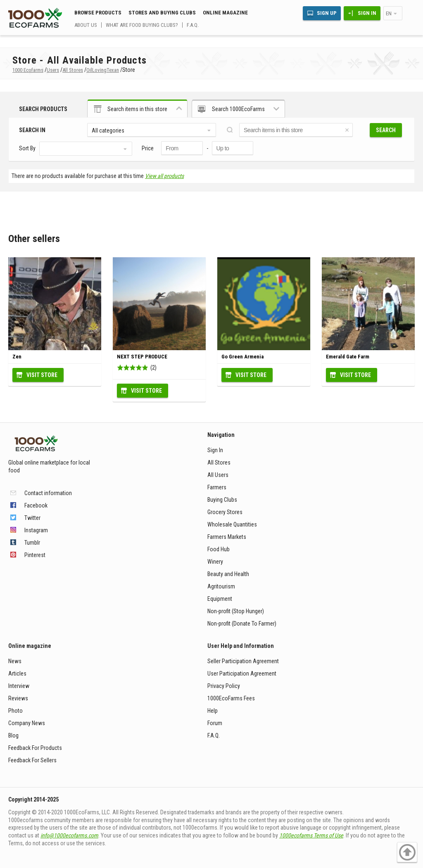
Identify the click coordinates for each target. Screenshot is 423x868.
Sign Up (327, 13)
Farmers (217, 487)
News (15, 661)
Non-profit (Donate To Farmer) (242, 624)
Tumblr (32, 543)
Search (386, 130)
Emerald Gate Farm (348, 357)
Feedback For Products (35, 748)
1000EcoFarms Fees (231, 698)
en (389, 13)
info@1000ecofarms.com (69, 835)
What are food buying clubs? (142, 25)
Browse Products (98, 13)
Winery (215, 562)
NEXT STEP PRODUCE (142, 357)
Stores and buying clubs (162, 13)
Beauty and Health (228, 574)
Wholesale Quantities (232, 524)
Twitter (32, 518)
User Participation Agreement (242, 674)
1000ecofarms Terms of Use (311, 835)
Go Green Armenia (242, 357)
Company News (27, 723)
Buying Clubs (222, 500)
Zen (17, 357)
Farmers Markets (227, 537)
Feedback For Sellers (32, 760)
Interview (19, 686)
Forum (215, 723)
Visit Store (42, 375)
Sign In (367, 13)
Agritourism (221, 586)
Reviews (18, 698)
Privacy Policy (224, 686)
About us (86, 25)
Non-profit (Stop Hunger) (236, 611)
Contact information (48, 493)
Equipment (220, 599)
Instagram (36, 530)
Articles (17, 674)
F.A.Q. (193, 25)
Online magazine (225, 13)
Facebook (36, 505)
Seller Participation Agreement (243, 661)
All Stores (219, 462)
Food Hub (219, 549)
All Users (218, 475)
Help (213, 711)
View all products (164, 176)
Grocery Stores (225, 512)
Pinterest (35, 555)
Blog (13, 735)
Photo (15, 711)
